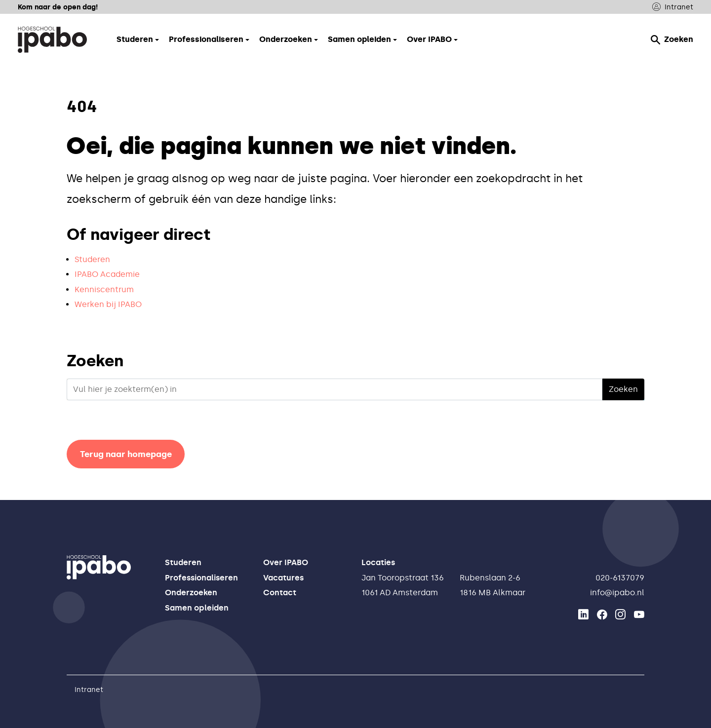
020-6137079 (620, 578)
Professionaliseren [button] (206, 39)
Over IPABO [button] (429, 39)
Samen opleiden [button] (359, 39)
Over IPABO (286, 562)
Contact (280, 593)
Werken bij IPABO (108, 304)
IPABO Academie (107, 274)
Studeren (92, 259)
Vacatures (283, 578)
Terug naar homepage (126, 454)
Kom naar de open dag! (58, 7)
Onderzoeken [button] (286, 39)
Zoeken (672, 39)
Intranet (673, 7)
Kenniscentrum (104, 289)
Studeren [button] (135, 39)
